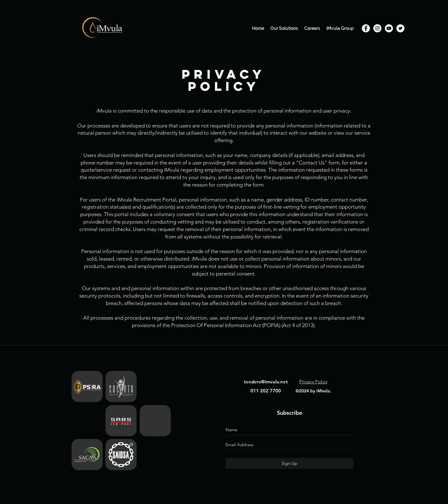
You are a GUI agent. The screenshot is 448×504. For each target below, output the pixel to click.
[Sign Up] (289, 463)
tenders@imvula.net (266, 382)
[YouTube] (389, 28)
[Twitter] (400, 28)
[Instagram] (377, 28)
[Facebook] (366, 28)
